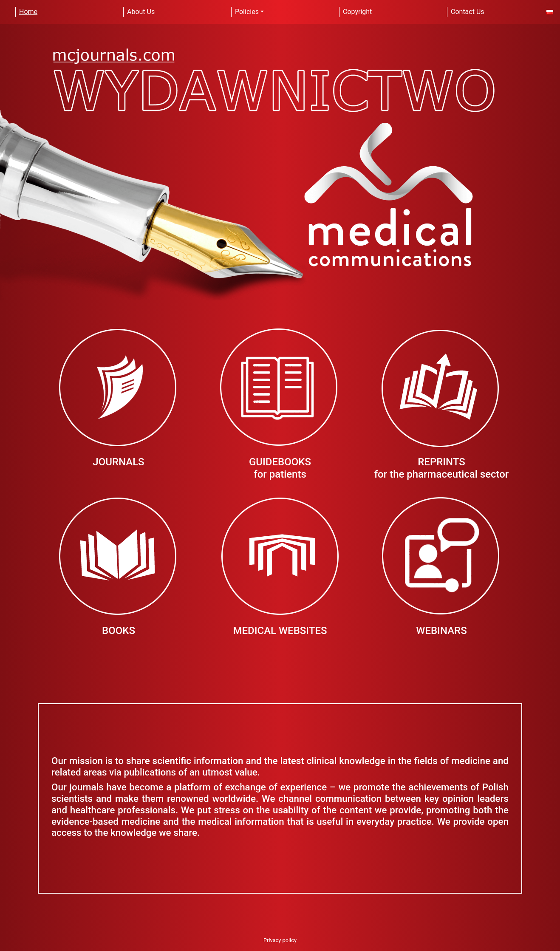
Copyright (357, 12)
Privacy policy (280, 940)
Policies (247, 12)
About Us (141, 12)
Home (28, 12)
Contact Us (468, 12)
